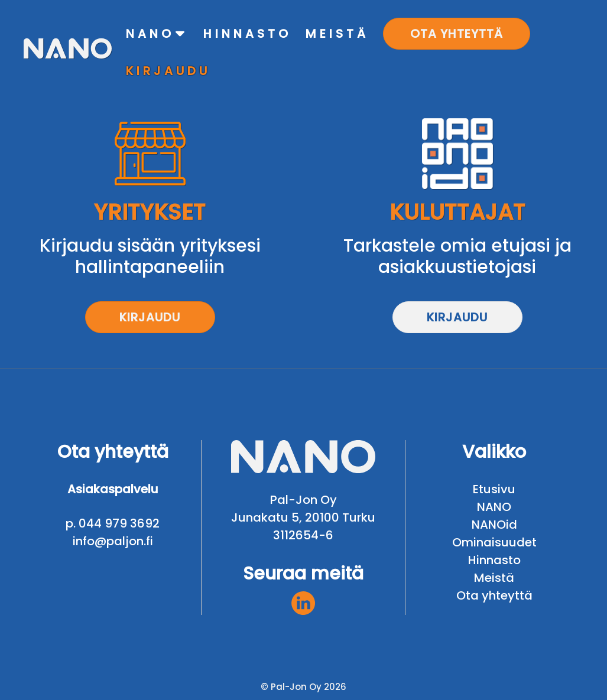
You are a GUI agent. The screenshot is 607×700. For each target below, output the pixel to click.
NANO (494, 507)
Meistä (494, 578)
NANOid (494, 525)
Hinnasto (494, 560)
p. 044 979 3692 (113, 523)
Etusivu (494, 489)
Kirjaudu (150, 317)
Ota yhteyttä (494, 595)
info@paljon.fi (113, 541)
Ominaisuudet (494, 542)
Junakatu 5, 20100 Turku (303, 517)
